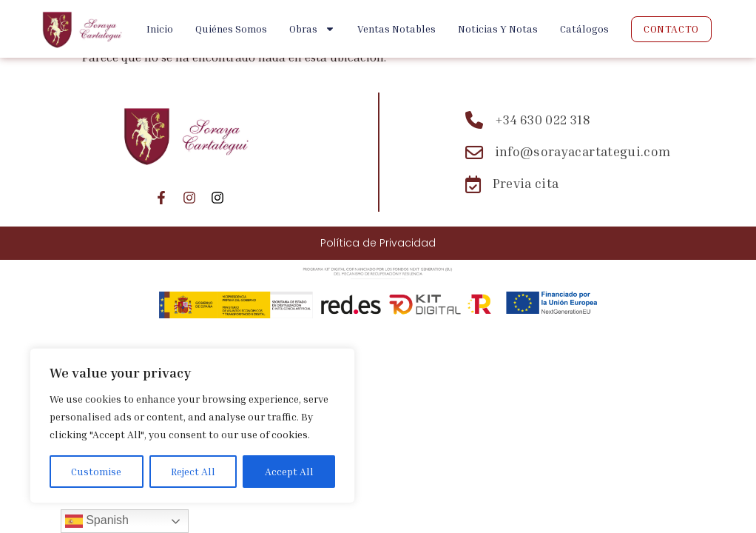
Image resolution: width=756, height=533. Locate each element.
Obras (312, 29)
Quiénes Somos (231, 29)
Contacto (671, 29)
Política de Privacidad (378, 243)
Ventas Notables (396, 29)
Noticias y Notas (498, 29)
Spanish (97, 521)
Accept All (289, 471)
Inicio (160, 29)
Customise (96, 471)
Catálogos (584, 29)
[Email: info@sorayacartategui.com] (568, 152)
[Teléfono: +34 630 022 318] (568, 120)
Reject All (193, 471)
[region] (192, 426)
